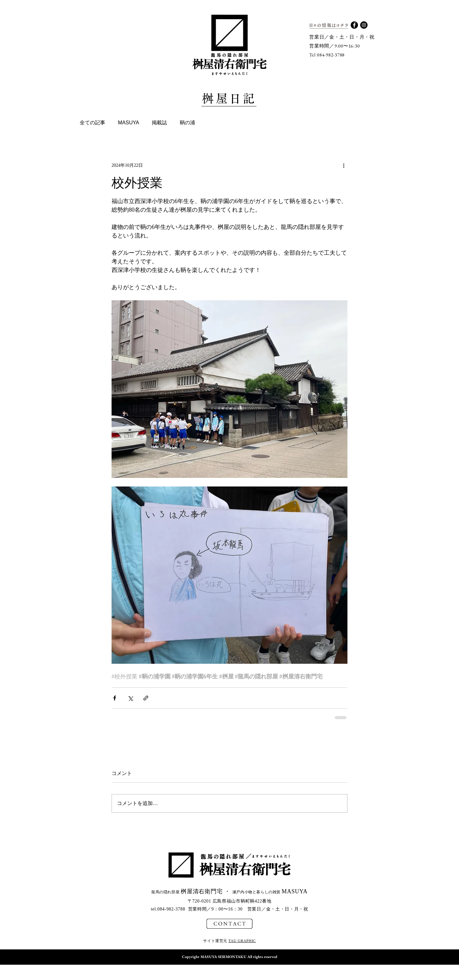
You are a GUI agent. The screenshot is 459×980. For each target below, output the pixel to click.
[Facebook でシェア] (115, 698)
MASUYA (128, 123)
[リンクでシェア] (146, 698)
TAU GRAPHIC (242, 941)
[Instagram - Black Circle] (364, 25)
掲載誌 (159, 123)
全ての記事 (92, 123)
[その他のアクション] (344, 165)
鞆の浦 (187, 123)
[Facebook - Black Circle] (354, 25)
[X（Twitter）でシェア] (130, 698)
